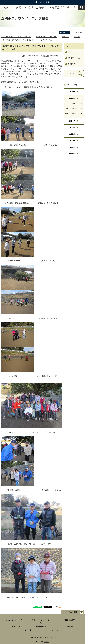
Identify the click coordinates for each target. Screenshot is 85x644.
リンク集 (28, 630)
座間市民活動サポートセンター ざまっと (16, 37)
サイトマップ (57, 630)
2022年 (72, 134)
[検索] (80, 74)
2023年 (72, 128)
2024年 (72, 121)
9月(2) (80, 104)
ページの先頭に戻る (70, 612)
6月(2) (74, 109)
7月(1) (67, 109)
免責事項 (71, 626)
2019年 (72, 154)
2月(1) (74, 114)
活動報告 (66, 37)
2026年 (72, 92)
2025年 (72, 98)
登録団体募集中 (71, 620)
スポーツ (77, 37)
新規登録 (20, 8)
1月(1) (80, 114)
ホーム (71, 52)
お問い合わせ (30, 8)
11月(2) (67, 104)
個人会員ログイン (42, 8)
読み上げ (65, 32)
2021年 (72, 141)
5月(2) (80, 109)
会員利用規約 (42, 626)
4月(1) (67, 114)
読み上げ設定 (78, 32)
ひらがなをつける (44, 2)
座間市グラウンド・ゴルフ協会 (46, 37)
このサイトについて (8, 8)
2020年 (72, 147)
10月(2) (74, 104)
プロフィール (74, 58)
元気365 (46, 642)
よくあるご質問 (14, 626)
